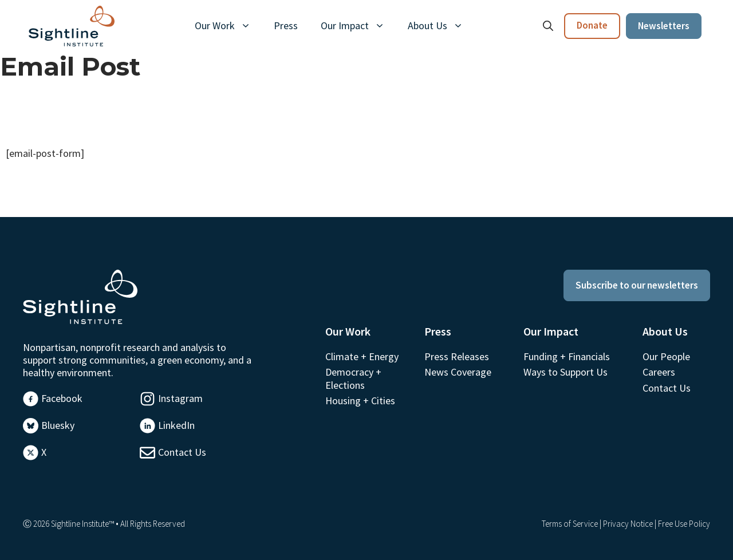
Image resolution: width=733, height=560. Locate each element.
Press (286, 25)
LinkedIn (176, 425)
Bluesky (58, 425)
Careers (659, 372)
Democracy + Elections (353, 378)
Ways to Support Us (565, 372)
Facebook (62, 398)
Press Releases (457, 356)
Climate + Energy (362, 356)
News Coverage (458, 372)
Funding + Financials (567, 356)
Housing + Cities (360, 401)
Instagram (180, 398)
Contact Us (182, 452)
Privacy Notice (628, 524)
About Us (441, 26)
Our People (666, 356)
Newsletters (664, 26)
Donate (592, 25)
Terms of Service (570, 524)
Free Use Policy (684, 524)
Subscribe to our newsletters (637, 285)
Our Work (228, 26)
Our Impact (358, 26)
